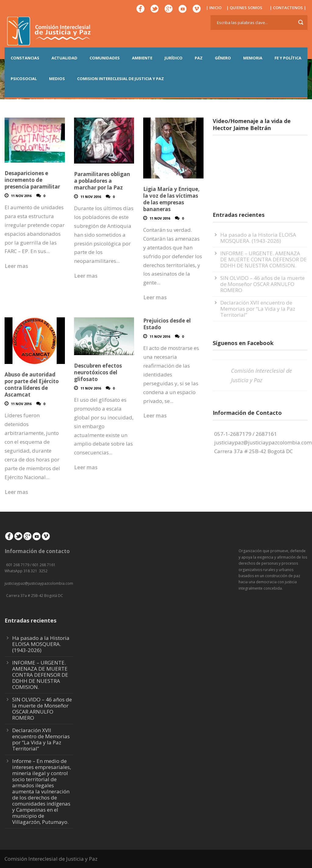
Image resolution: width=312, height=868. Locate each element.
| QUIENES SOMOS (244, 8)
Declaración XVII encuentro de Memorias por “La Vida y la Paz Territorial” (258, 309)
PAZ (199, 58)
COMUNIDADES (105, 58)
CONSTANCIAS (25, 58)
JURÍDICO (174, 58)
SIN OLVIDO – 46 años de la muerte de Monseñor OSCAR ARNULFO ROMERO (262, 284)
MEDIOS (57, 79)
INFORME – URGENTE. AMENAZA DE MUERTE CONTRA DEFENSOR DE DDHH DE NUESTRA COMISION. (264, 259)
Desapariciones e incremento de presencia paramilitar (32, 180)
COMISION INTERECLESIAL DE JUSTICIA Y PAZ (121, 79)
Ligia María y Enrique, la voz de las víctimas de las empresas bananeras (171, 199)
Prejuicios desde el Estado (167, 324)
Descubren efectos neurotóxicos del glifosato (98, 372)
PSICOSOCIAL (24, 79)
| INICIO (214, 8)
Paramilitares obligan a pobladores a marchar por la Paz (102, 181)
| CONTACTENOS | (288, 8)
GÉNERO (223, 58)
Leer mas (16, 266)
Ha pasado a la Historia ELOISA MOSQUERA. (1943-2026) (258, 238)
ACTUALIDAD (64, 58)
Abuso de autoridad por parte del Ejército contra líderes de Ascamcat (32, 385)
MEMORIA (253, 58)
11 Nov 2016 (21, 196)
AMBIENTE (142, 58)
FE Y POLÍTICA (288, 58)
